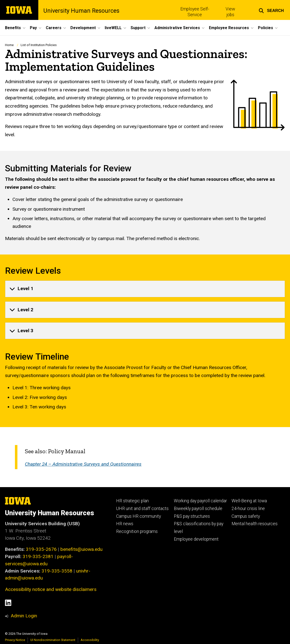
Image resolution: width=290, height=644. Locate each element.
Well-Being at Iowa (249, 501)
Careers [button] (54, 28)
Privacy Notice (15, 640)
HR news (125, 524)
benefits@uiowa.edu (81, 549)
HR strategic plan (132, 501)
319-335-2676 (41, 549)
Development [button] (83, 28)
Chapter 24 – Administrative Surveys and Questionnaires (83, 464)
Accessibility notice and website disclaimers (51, 589)
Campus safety (246, 516)
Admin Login (24, 616)
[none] (145, 289)
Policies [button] (266, 28)
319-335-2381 (38, 556)
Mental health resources (255, 524)
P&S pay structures (192, 516)
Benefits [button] (13, 28)
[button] (271, 10)
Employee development (196, 539)
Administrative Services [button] (177, 28)
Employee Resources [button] (229, 28)
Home (9, 45)
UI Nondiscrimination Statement (53, 640)
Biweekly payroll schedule (198, 509)
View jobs (230, 12)
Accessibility (90, 640)
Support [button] (138, 28)
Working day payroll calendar (200, 501)
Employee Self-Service (195, 12)
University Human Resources (81, 11)
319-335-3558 (57, 571)
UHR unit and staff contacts (142, 509)
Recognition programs (137, 531)
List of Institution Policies (39, 45)
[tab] (145, 289)
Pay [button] (33, 28)
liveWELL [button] (113, 28)
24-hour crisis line (248, 509)
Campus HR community (139, 516)
